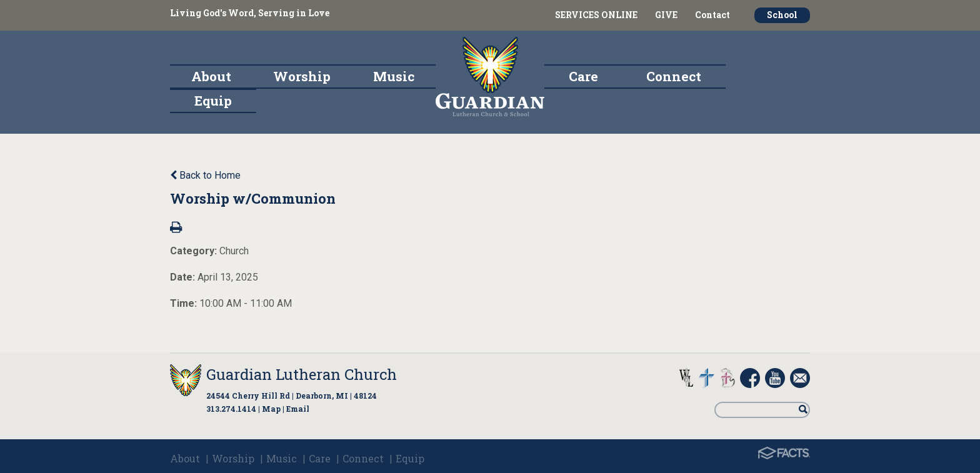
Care (320, 458)
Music (282, 458)
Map (271, 409)
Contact (712, 15)
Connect (363, 458)
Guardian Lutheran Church (302, 374)
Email (298, 409)
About (185, 458)
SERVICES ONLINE (596, 15)
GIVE (666, 15)
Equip (410, 458)
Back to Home (205, 175)
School (782, 15)
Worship (233, 458)
